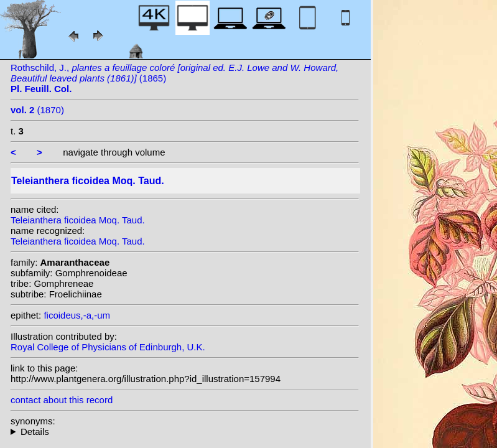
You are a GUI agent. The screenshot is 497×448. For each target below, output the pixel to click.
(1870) (37, 110)
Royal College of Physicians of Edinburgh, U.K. (108, 347)
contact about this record (62, 400)
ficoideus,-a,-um (77, 315)
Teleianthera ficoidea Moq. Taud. (78, 220)
